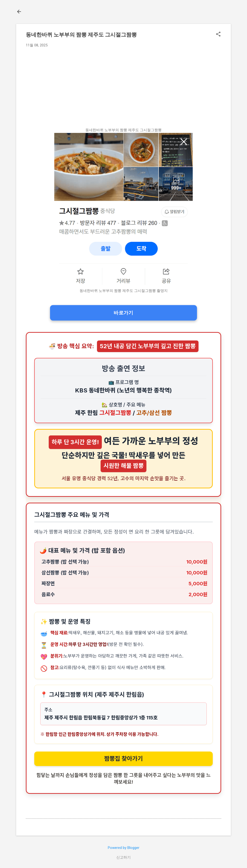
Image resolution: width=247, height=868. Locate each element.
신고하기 (123, 857)
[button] (218, 35)
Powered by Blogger (124, 848)
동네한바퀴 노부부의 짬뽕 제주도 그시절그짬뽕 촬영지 (124, 291)
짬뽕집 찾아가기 (124, 759)
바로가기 (123, 313)
